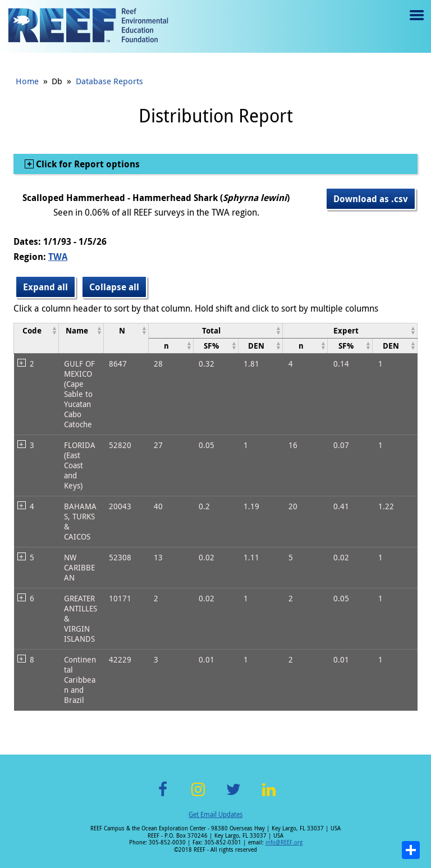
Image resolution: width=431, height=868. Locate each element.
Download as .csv (371, 199)
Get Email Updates (215, 814)
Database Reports (109, 81)
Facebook (163, 796)
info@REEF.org (284, 842)
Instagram (198, 796)
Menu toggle (416, 23)
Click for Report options (87, 164)
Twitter (233, 796)
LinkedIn (269, 796)
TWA (58, 257)
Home (27, 81)
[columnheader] (36, 338)
